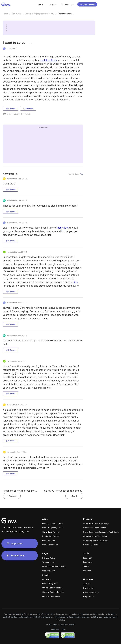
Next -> (74, 496)
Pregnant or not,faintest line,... (20, 491)
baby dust (63, 228)
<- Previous (12, 496)
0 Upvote (11, 108)
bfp (76, 282)
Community (16, 14)
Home (5, 14)
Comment (28, 108)
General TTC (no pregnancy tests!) (39, 14)
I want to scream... (65, 14)
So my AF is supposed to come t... (64, 491)
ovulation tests (48, 60)
